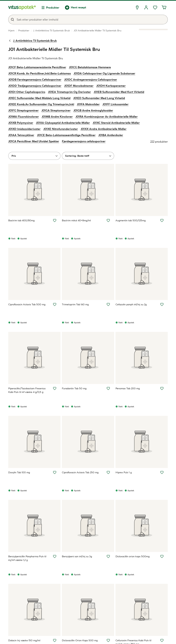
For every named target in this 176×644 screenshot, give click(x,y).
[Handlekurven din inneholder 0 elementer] (164, 8)
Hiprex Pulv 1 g (124, 472)
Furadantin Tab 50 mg (74, 388)
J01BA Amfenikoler (111, 135)
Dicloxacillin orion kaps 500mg (133, 556)
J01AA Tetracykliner (21, 135)
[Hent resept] (75, 8)
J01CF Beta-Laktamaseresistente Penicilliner (37, 67)
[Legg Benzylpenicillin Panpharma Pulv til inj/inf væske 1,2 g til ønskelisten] (55, 556)
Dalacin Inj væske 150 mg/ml (24, 640)
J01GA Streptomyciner (56, 110)
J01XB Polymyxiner (21, 123)
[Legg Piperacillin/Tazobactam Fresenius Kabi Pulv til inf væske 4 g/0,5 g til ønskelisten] (55, 388)
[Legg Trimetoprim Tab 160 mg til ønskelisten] (108, 304)
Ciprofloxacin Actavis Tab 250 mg (80, 472)
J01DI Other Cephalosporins (27, 92)
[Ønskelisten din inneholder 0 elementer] (155, 8)
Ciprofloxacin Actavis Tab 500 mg (27, 304)
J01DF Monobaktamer (79, 86)
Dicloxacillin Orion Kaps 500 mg (80, 640)
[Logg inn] (146, 8)
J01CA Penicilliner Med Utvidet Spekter (34, 141)
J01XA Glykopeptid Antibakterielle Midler (63, 123)
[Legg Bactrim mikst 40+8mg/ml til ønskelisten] (108, 220)
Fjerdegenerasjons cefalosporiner (84, 141)
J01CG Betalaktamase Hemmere (90, 67)
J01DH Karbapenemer (111, 86)
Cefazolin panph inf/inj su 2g (131, 304)
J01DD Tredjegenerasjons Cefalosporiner (35, 86)
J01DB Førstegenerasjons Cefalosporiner (35, 80)
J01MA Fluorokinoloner (24, 117)
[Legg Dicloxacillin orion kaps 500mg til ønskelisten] (162, 556)
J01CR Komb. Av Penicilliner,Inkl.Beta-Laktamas (40, 73)
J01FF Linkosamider (115, 104)
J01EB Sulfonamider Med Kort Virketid (119, 92)
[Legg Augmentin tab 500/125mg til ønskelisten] (162, 220)
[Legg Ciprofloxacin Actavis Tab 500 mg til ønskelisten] (55, 304)
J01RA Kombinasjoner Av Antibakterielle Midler (107, 117)
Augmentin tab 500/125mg (131, 220)
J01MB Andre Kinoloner (57, 117)
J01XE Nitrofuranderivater (61, 129)
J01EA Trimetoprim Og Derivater (69, 92)
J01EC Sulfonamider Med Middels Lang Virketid (39, 98)
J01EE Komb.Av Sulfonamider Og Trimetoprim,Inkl (41, 104)
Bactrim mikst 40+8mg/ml (76, 220)
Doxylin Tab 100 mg (19, 472)
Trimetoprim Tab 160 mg (75, 304)
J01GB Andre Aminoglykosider (93, 110)
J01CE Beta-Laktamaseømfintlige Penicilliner (66, 135)
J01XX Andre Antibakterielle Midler (104, 129)
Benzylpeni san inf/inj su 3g (77, 556)
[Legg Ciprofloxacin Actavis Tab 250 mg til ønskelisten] (108, 472)
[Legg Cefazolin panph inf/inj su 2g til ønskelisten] (162, 304)
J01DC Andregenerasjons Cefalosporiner (91, 80)
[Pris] (34, 156)
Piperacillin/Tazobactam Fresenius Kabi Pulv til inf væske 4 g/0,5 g (27, 390)
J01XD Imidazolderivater (24, 129)
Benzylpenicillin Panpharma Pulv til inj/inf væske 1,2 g (27, 558)
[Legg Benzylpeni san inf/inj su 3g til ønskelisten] (108, 556)
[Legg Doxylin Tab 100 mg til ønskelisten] (55, 472)
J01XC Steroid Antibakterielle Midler (116, 123)
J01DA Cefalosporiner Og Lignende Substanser (104, 73)
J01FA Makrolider (88, 104)
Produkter (53, 8)
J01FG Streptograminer (23, 110)
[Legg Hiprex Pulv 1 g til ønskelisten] (162, 472)
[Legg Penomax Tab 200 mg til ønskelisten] (162, 388)
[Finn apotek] (137, 8)
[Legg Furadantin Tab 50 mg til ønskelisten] (108, 388)
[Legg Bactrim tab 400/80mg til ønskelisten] (55, 220)
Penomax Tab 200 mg (128, 388)
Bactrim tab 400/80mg (21, 220)
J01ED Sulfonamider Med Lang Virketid (99, 98)
